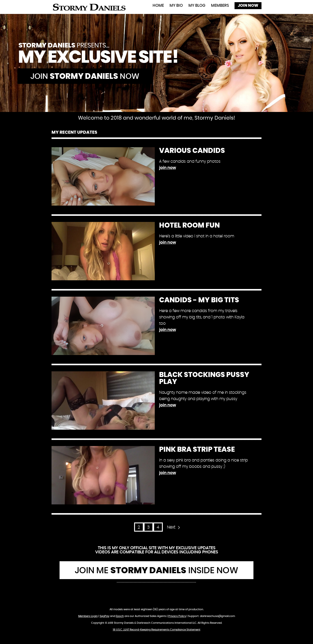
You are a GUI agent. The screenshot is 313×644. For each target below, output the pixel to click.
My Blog (197, 6)
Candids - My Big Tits (199, 300)
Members (220, 6)
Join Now (248, 6)
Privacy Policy (177, 616)
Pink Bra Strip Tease (197, 450)
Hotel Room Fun (189, 225)
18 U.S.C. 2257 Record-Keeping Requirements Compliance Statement (157, 630)
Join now (85, 76)
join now (167, 168)
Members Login (88, 616)
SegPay (105, 616)
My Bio (176, 6)
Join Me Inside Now (156, 571)
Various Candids (192, 151)
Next (171, 527)
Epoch (120, 616)
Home (158, 6)
